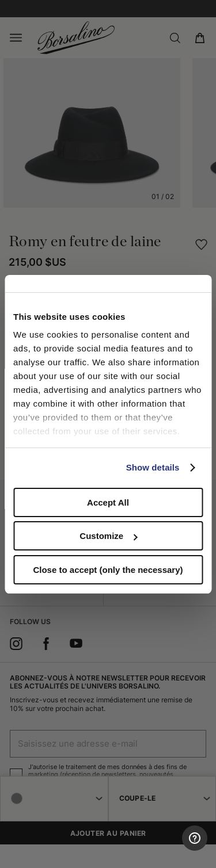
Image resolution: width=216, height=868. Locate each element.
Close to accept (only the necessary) (108, 570)
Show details (153, 467)
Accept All (108, 502)
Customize (108, 536)
